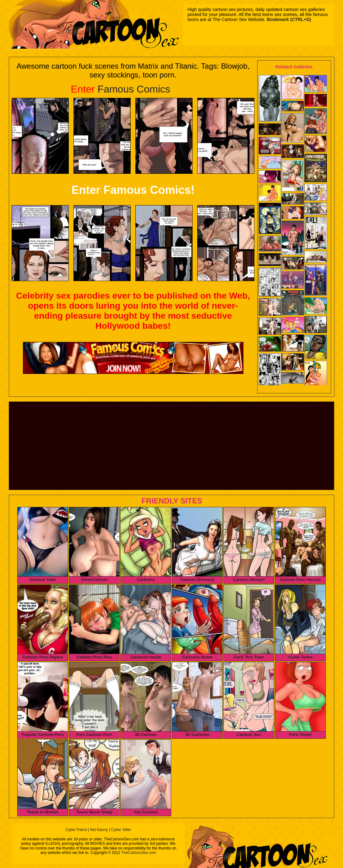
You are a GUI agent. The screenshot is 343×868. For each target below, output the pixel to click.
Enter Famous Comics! (133, 190)
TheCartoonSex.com (139, 853)
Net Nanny (99, 830)
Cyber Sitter (121, 830)
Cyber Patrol (76, 830)
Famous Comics (120, 89)
